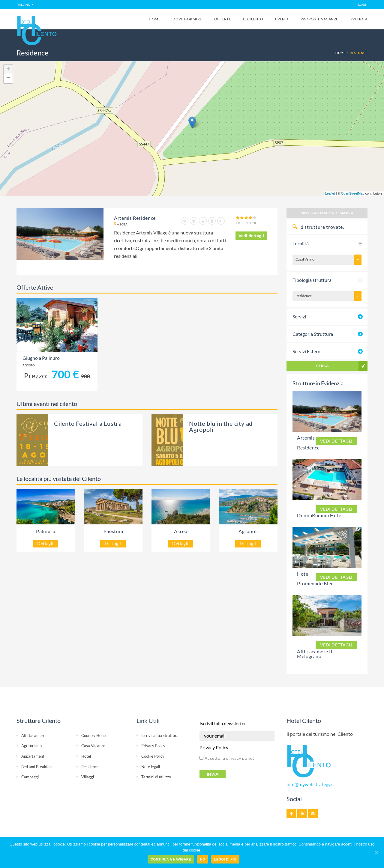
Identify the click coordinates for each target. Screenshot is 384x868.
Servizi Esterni (307, 351)
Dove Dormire (187, 19)
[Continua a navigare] (376, 852)
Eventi (282, 19)
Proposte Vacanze (319, 19)
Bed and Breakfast (37, 767)
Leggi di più (225, 859)
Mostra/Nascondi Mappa (327, 213)
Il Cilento (253, 19)
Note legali (151, 767)
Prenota (359, 19)
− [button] (8, 79)
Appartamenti (33, 756)
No (203, 859)
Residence (90, 767)
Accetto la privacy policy (227, 758)
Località (301, 243)
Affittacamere (33, 735)
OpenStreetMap (353, 193)
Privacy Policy (153, 746)
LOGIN (363, 4)
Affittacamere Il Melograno (315, 654)
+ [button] (8, 70)
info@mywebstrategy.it (310, 784)
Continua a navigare (171, 859)
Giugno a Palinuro (41, 358)
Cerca (322, 366)
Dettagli (45, 543)
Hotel (86, 756)
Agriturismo (31, 746)
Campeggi (30, 777)
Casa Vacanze (93, 746)
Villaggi (88, 777)
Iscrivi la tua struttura (160, 735)
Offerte (223, 19)
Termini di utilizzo (156, 777)
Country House (94, 735)
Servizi (299, 316)
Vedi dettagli (251, 236)
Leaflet (330, 193)
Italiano (23, 4)
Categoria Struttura (313, 334)
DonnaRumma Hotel (320, 515)
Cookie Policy (153, 756)
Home (155, 19)
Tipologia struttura (312, 280)
